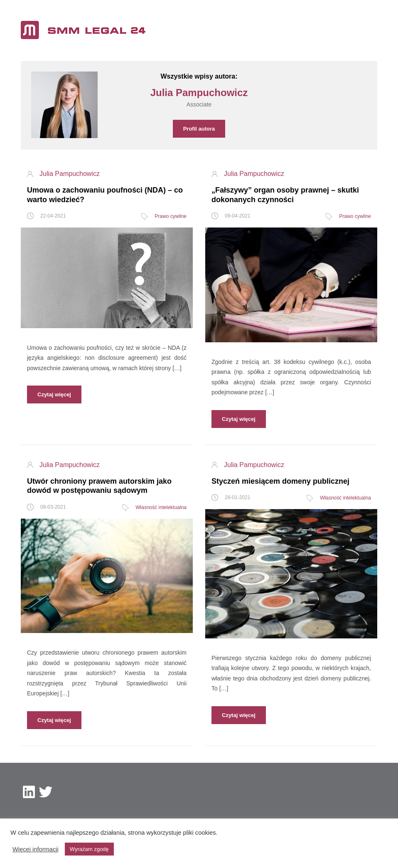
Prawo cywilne (171, 216)
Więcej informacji (36, 849)
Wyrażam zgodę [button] (89, 849)
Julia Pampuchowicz (70, 174)
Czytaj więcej (54, 394)
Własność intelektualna (161, 507)
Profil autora (199, 129)
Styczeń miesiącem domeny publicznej (280, 481)
